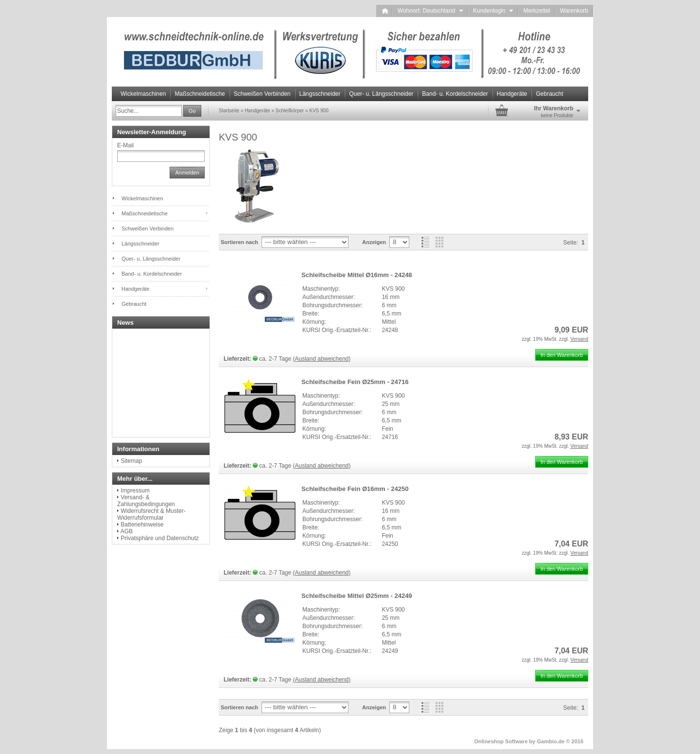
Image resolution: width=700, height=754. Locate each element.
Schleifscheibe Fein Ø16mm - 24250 (355, 489)
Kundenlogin (493, 11)
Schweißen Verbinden (262, 94)
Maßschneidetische (200, 94)
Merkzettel (536, 11)
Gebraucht (549, 94)
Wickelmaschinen (143, 94)
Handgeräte (512, 94)
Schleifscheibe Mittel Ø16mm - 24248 (357, 275)
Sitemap (131, 461)
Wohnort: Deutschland (430, 11)
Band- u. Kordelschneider (455, 94)
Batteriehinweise (142, 525)
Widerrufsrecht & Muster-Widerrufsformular (151, 514)
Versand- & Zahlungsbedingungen (146, 501)
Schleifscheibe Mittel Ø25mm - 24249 (357, 596)
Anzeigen (374, 242)
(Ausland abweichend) (322, 359)
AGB (127, 531)
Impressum (135, 491)
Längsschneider (320, 94)
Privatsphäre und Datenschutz (160, 538)
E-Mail (125, 145)
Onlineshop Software (501, 741)
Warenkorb (574, 11)
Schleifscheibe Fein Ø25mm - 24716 (355, 382)
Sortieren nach (239, 242)
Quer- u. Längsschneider (381, 94)
